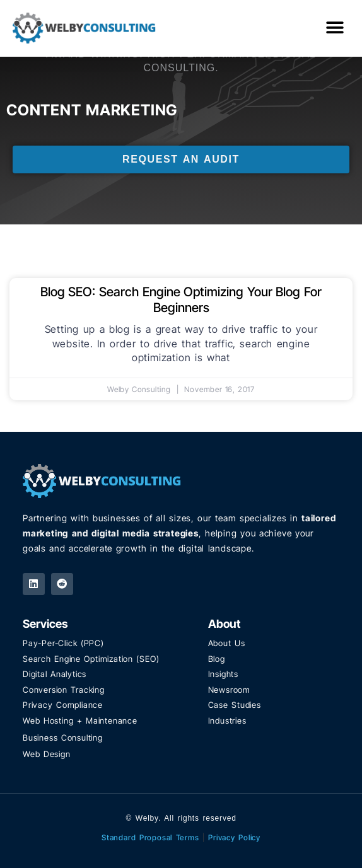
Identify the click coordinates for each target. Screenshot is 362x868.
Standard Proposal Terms (150, 837)
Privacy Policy (234, 837)
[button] (335, 28)
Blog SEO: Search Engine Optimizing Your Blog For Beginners (181, 300)
